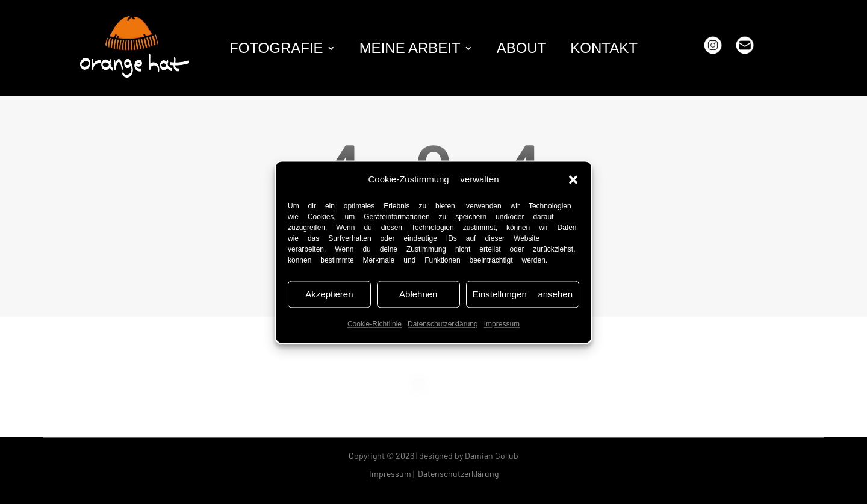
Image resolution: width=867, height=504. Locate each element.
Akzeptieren (329, 294)
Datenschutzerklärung (443, 325)
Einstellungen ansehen (523, 294)
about (522, 50)
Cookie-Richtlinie (374, 325)
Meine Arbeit (410, 50)
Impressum (502, 325)
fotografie (276, 50)
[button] (573, 179)
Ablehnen (418, 294)
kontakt (604, 50)
